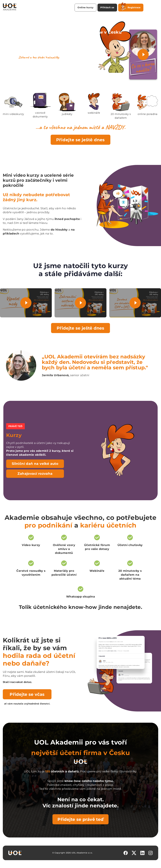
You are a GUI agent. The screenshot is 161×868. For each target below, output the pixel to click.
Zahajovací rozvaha (35, 474)
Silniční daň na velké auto (35, 464)
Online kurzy (85, 7)
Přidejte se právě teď (80, 819)
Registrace (131, 7)
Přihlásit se (107, 7)
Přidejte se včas (27, 694)
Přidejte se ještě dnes (80, 140)
